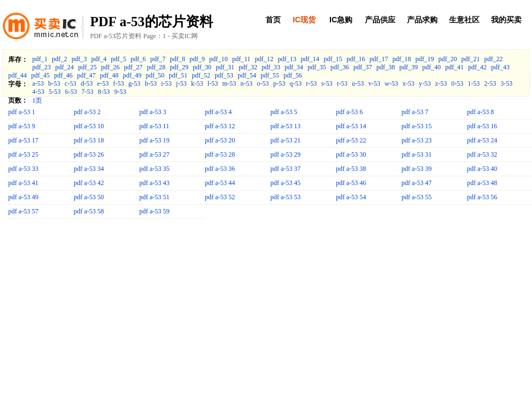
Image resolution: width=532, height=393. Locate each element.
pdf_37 (363, 67)
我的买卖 (506, 20)
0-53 (457, 84)
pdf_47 (86, 75)
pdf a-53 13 (285, 126)
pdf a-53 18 (89, 140)
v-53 (374, 84)
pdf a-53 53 (285, 197)
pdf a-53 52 (220, 197)
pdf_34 (294, 67)
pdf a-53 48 (482, 183)
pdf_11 (241, 59)
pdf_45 (40, 75)
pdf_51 (178, 75)
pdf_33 (271, 67)
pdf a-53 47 (416, 183)
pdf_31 (225, 67)
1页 (37, 100)
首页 (273, 20)
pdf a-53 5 (284, 112)
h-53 (151, 84)
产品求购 (422, 20)
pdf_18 (402, 59)
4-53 (38, 92)
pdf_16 (356, 59)
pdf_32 (248, 67)
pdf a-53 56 (482, 197)
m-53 (229, 84)
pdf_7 (158, 59)
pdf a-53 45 (285, 183)
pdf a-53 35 (154, 169)
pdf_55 (270, 75)
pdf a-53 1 (22, 112)
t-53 (342, 84)
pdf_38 (386, 67)
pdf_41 (454, 67)
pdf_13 (287, 59)
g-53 (134, 84)
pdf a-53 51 (154, 197)
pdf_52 (201, 75)
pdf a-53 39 (416, 169)
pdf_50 (155, 75)
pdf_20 (448, 59)
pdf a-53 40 (482, 169)
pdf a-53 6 (349, 112)
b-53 (54, 84)
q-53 (295, 84)
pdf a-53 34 (89, 169)
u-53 (358, 84)
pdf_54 (247, 75)
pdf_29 (179, 67)
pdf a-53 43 (154, 183)
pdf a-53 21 (285, 140)
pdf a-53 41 (23, 183)
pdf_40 (431, 67)
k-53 (197, 84)
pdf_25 (87, 67)
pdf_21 (471, 59)
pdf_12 (264, 59)
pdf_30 (202, 67)
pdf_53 (224, 75)
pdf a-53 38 (351, 169)
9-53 (120, 92)
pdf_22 (494, 59)
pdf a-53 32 (482, 154)
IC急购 (341, 20)
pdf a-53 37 (285, 169)
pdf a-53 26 (89, 154)
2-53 (490, 84)
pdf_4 (99, 59)
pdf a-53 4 (218, 112)
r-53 (311, 84)
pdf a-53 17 (23, 140)
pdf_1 (40, 59)
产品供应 (380, 20)
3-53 (506, 84)
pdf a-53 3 (153, 112)
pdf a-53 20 (220, 140)
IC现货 (304, 20)
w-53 (391, 84)
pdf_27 (133, 67)
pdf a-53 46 (351, 183)
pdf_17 (379, 59)
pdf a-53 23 (416, 140)
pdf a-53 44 (220, 183)
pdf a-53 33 (23, 169)
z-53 (441, 84)
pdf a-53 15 (416, 126)
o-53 (263, 84)
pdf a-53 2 (87, 112)
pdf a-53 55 (416, 197)
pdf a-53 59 (154, 211)
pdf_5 (119, 59)
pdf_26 (110, 67)
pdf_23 (42, 67)
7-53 (87, 92)
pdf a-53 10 (89, 126)
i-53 (166, 84)
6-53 (71, 92)
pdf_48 (109, 75)
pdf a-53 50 (89, 197)
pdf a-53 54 (351, 197)
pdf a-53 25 (23, 154)
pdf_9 (197, 59)
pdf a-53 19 (154, 140)
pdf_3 (79, 59)
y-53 (425, 84)
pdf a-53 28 (220, 154)
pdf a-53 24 (482, 140)
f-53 (119, 84)
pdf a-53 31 (416, 154)
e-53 (103, 84)
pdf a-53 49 (23, 197)
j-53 (181, 84)
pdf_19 (425, 59)
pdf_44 (17, 75)
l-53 (213, 84)
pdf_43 (500, 67)
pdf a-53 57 (23, 211)
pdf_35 (317, 67)
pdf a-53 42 (89, 183)
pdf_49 (132, 75)
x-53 (409, 84)
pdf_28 (156, 67)
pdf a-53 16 (482, 126)
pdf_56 (293, 75)
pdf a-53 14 (351, 126)
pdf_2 (60, 59)
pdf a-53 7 (415, 112)
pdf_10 (218, 59)
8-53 (104, 92)
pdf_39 (409, 67)
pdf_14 (310, 59)
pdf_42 (477, 67)
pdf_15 (333, 59)
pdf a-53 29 (285, 154)
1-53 (474, 84)
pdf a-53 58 (89, 211)
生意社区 (464, 20)
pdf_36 (340, 67)
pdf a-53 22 (351, 140)
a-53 (38, 84)
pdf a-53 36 (220, 169)
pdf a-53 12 (220, 126)
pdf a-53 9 (22, 126)
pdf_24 (64, 67)
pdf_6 (138, 59)
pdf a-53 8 (480, 112)
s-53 (327, 84)
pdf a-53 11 (154, 126)
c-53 (70, 84)
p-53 (279, 84)
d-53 (87, 84)
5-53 (55, 92)
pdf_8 (178, 59)
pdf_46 (63, 75)
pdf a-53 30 (351, 154)
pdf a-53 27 (154, 154)
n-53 (246, 84)
